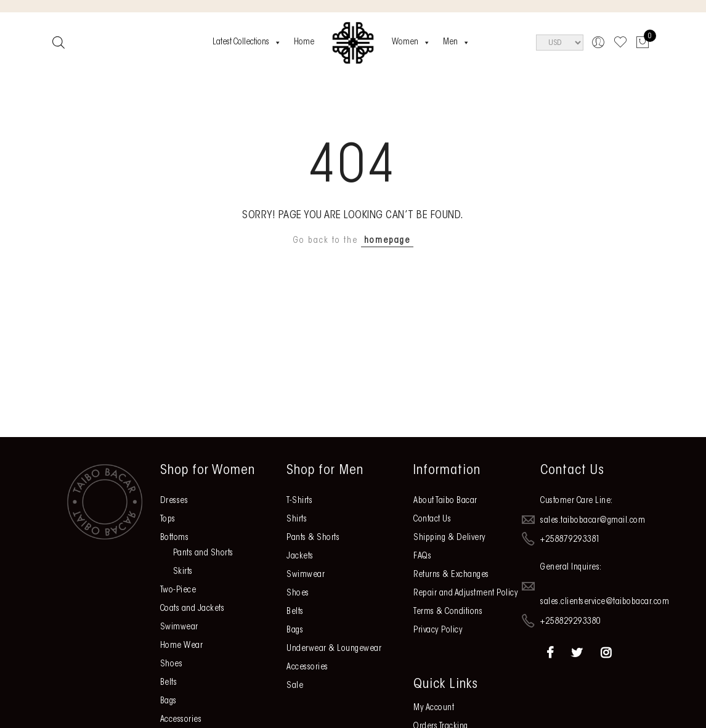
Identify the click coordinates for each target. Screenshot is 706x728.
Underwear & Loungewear (334, 649)
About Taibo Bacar (445, 501)
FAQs (422, 557)
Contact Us (432, 520)
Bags (168, 701)
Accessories (181, 720)
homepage (387, 241)
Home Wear (182, 646)
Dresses (174, 501)
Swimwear (179, 628)
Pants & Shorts (313, 538)
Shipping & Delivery (450, 538)
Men (456, 43)
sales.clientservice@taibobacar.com (605, 602)
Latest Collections (247, 43)
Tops (168, 520)
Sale (295, 686)
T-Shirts (299, 501)
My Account (434, 708)
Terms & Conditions (448, 612)
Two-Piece (178, 591)
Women (411, 43)
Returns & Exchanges (451, 575)
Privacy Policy (438, 631)
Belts (169, 683)
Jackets (300, 557)
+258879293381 (570, 540)
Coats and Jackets (193, 609)
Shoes (172, 665)
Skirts (183, 572)
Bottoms (175, 538)
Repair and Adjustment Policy (466, 594)
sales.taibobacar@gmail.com (593, 520)
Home (304, 43)
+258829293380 (570, 622)
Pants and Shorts (203, 554)
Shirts (297, 520)
